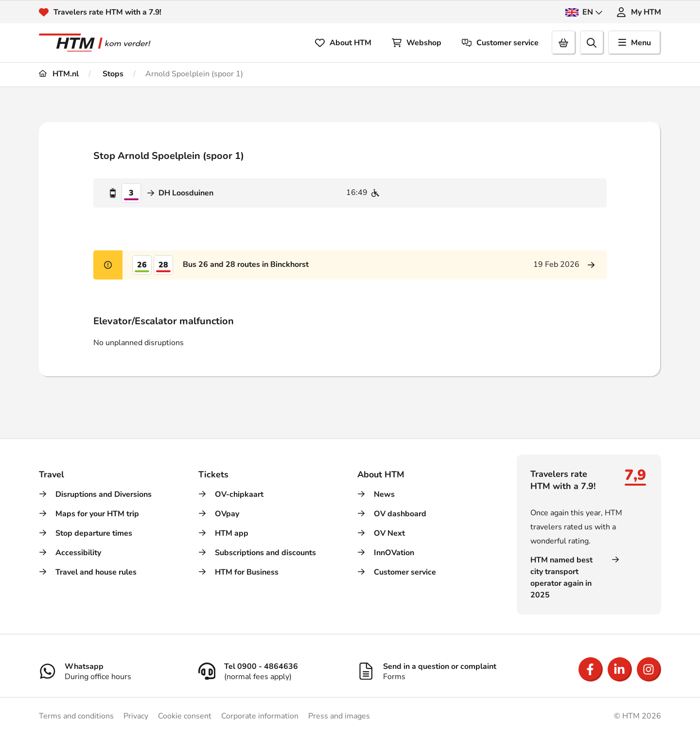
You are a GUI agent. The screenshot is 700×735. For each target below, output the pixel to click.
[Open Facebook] (591, 669)
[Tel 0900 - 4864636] (271, 671)
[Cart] (564, 43)
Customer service (500, 43)
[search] (592, 43)
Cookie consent (185, 716)
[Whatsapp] (111, 671)
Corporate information (260, 716)
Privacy (136, 716)
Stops (112, 74)
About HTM (343, 43)
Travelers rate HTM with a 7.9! (108, 12)
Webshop (417, 43)
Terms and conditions (76, 716)
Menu (635, 43)
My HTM (639, 12)
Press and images (339, 716)
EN (584, 12)
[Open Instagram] (649, 669)
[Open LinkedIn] (620, 669)
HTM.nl (59, 74)
